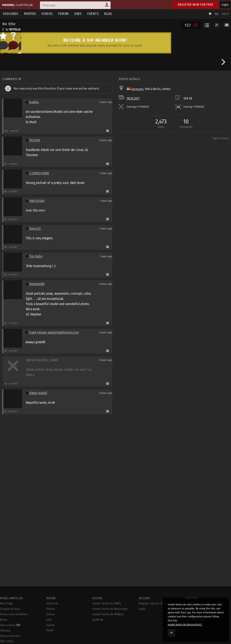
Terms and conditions (14, 614)
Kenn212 (35, 229)
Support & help (10, 609)
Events (93, 14)
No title (9, 24)
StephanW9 (37, 284)
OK (171, 633)
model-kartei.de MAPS (107, 603)
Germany (137, 89)
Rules (4, 620)
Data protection (10, 636)
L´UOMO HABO (39, 173)
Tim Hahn (36, 256)
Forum (63, 14)
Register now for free (196, 5)
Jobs (78, 14)
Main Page (6, 603)
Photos (30, 14)
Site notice (7, 641)
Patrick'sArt (37, 201)
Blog (108, 14)
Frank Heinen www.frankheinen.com (54, 332)
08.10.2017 (133, 98)
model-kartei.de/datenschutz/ (185, 625)
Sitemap (5, 631)
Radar (50, 630)
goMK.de (98, 620)
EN (216, 14)
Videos (47, 14)
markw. (34, 102)
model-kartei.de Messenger (110, 609)
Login (225, 5)
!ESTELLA (15, 29)
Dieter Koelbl (38, 393)
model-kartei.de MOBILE (108, 614)
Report (14, 131)
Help (225, 14)
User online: (10, 625)
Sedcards (11, 14)
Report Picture (221, 139)
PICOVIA (35, 140)
